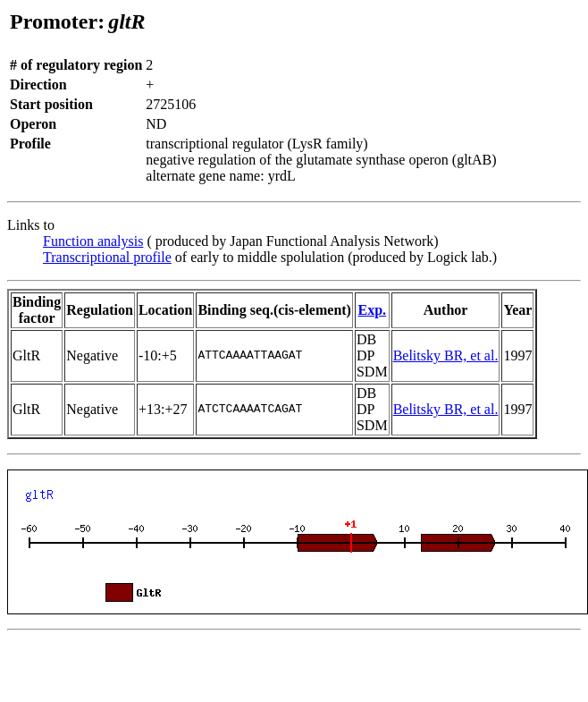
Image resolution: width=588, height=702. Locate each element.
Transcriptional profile (107, 257)
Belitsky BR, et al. (446, 355)
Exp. (372, 310)
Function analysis (93, 241)
